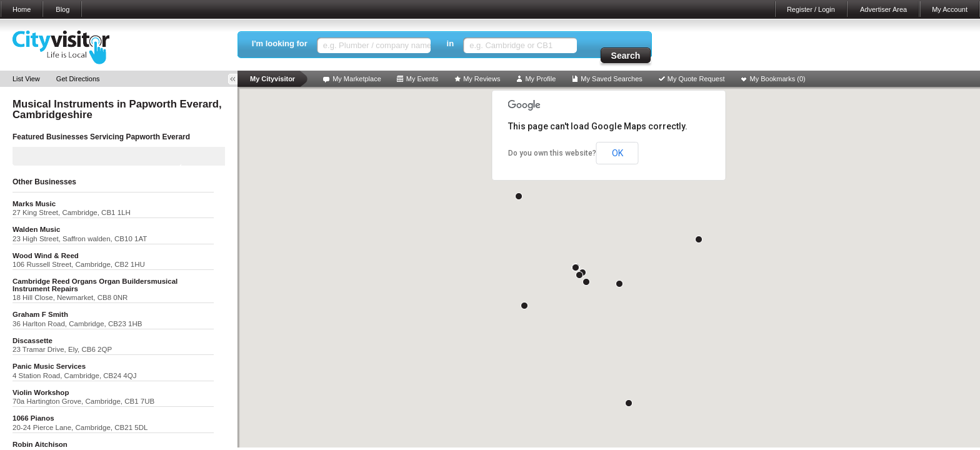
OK (617, 153)
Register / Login (811, 9)
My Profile (540, 79)
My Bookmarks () (778, 79)
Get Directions (78, 79)
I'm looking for (280, 43)
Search (626, 56)
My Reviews (482, 79)
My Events (422, 79)
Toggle (237, 79)
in (451, 43)
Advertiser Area (883, 9)
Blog (62, 9)
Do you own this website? (552, 153)
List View (26, 79)
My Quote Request (696, 79)
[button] (629, 403)
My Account (950, 9)
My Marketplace (357, 79)
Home (22, 9)
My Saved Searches (611, 79)
